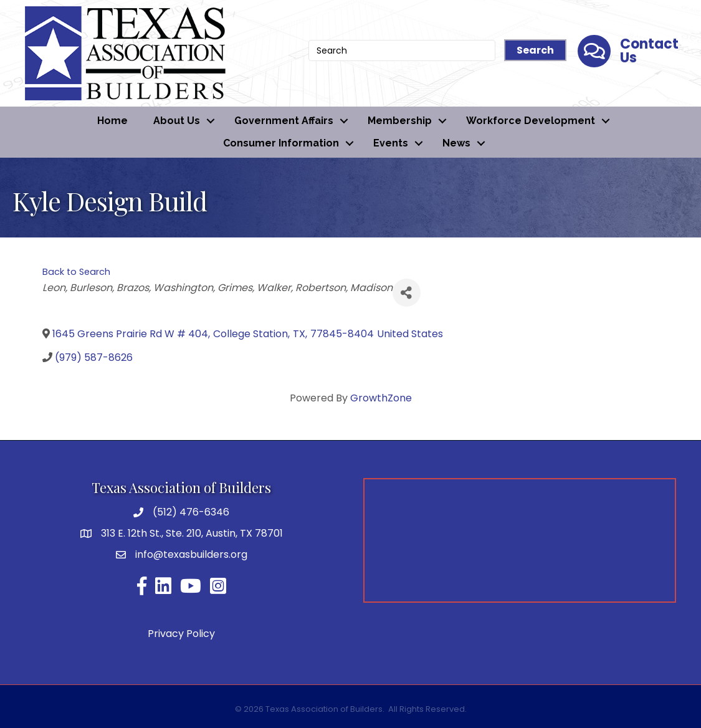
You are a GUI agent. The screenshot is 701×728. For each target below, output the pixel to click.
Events (391, 143)
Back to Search (76, 272)
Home (112, 121)
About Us (177, 121)
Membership (400, 121)
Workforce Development (531, 121)
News (456, 143)
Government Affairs (284, 121)
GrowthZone (381, 398)
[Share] (407, 293)
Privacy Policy (181, 634)
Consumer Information (281, 143)
